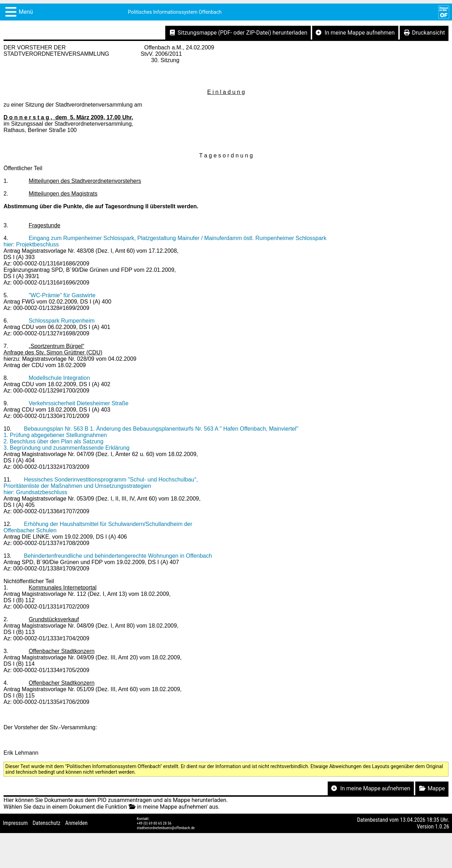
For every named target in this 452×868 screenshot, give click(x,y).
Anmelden (76, 823)
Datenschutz (46, 823)
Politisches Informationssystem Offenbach (175, 12)
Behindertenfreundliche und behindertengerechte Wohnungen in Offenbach (118, 556)
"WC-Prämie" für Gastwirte (62, 295)
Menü (26, 12)
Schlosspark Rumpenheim (62, 321)
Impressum (15, 823)
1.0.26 (442, 827)
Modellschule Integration (59, 378)
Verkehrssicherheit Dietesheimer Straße (79, 403)
